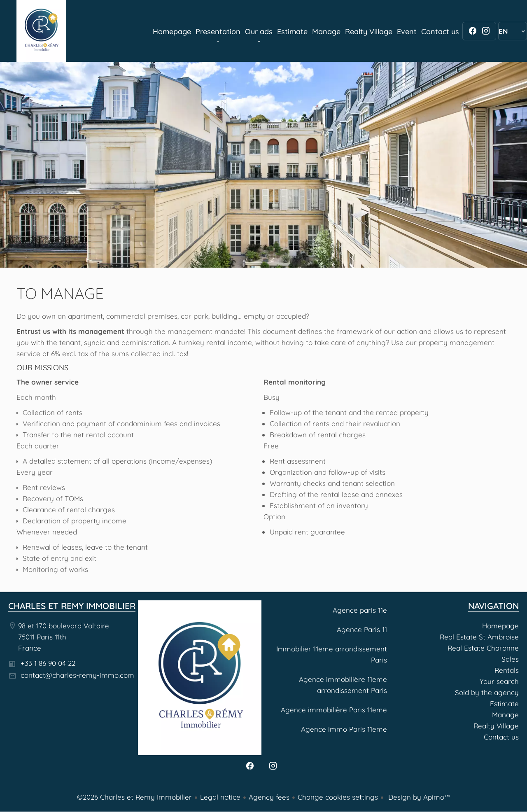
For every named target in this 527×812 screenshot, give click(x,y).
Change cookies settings (338, 797)
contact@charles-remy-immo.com (77, 675)
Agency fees (269, 797)
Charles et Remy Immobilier (72, 606)
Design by (418, 797)
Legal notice (220, 797)
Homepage (41, 31)
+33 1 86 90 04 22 (48, 663)
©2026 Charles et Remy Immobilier (134, 797)
